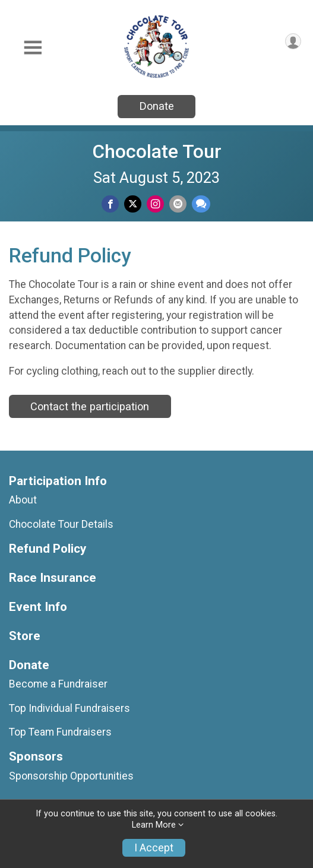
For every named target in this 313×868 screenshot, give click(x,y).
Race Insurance (53, 578)
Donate (157, 106)
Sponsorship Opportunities (71, 776)
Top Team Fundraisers (60, 732)
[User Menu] (293, 41)
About (23, 500)
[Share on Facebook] (110, 204)
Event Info (38, 607)
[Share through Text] (201, 204)
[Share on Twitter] (133, 204)
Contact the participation (90, 406)
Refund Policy (48, 549)
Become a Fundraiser (58, 684)
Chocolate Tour (157, 151)
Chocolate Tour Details (61, 524)
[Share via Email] (178, 204)
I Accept (154, 848)
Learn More (154, 825)
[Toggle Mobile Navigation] (33, 48)
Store (25, 636)
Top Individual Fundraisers (69, 708)
